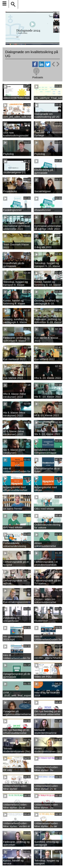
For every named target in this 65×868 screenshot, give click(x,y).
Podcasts (38, 77)
